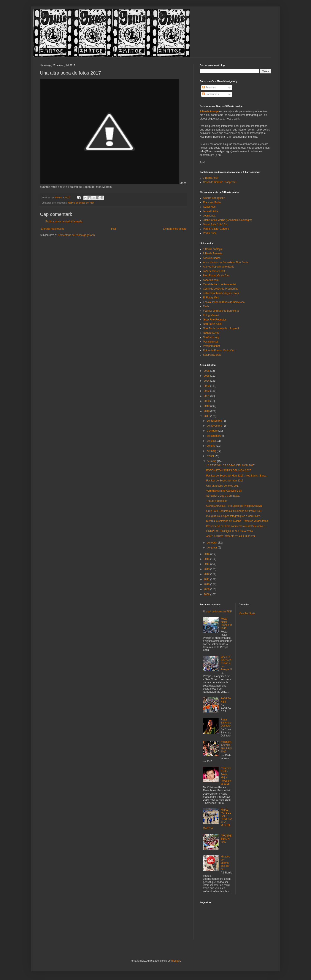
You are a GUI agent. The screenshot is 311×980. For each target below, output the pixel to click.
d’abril (211, 456)
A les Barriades (212, 258)
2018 (207, 411)
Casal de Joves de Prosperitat (220, 289)
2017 (207, 416)
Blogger (176, 961)
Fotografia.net (211, 315)
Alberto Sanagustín (214, 198)
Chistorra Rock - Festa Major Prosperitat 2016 (226, 776)
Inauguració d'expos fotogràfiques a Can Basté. (233, 516)
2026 (207, 371)
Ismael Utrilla (210, 211)
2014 (207, 564)
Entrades (209, 88)
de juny (211, 446)
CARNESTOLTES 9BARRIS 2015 (226, 747)
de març (212, 461)
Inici (113, 229)
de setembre (214, 436)
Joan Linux (209, 216)
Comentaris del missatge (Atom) (76, 235)
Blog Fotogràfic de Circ (216, 276)
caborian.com (211, 280)
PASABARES (226, 700)
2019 (207, 406)
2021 (207, 396)
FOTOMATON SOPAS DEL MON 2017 (229, 470)
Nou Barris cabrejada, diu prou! (221, 328)
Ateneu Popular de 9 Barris (219, 267)
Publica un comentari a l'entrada (64, 221)
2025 (207, 376)
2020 (207, 401)
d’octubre (213, 431)
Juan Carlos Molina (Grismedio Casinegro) (228, 220)
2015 (207, 559)
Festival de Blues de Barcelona (221, 311)
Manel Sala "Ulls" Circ (216, 225)
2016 (207, 554)
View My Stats (247, 613)
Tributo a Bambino (217, 501)
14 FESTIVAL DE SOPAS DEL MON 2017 (230, 465)
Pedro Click (210, 233)
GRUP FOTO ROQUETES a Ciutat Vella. (230, 531)
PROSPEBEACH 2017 (226, 839)
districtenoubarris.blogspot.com (221, 293)
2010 (207, 584)
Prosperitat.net (211, 346)
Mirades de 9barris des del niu (225, 863)
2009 (207, 589)
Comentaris (210, 94)
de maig (212, 451)
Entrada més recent (52, 229)
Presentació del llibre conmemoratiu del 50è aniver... (236, 526)
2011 (207, 579)
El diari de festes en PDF (217, 612)
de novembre (215, 426)
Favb (206, 306)
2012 (207, 574)
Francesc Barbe (212, 202)
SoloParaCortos (212, 355)
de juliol (212, 441)
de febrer (212, 543)
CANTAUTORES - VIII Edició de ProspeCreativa (234, 506)
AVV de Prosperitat (214, 271)
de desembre (215, 421)
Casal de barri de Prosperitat (220, 284)
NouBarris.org (211, 337)
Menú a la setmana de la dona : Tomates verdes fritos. (237, 521)
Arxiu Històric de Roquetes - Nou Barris (226, 262)
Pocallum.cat (210, 342)
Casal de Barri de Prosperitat (220, 182)
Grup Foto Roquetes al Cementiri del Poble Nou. (234, 511)
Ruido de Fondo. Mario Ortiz (219, 351)
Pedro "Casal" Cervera (216, 229)
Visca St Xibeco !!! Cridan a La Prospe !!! (226, 663)
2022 (207, 391)
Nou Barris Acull (212, 324)
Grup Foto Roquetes (215, 320)
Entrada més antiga (175, 229)
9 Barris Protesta (213, 253)
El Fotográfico (211, 298)
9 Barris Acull (211, 178)
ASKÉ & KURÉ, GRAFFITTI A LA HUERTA (231, 536)
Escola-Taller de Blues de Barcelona (224, 302)
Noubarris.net (211, 333)
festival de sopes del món (81, 203)
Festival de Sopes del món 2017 (225, 481)
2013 (207, 569)
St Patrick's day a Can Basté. (223, 496)
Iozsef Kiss (209, 207)
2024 (207, 381)
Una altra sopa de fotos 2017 (223, 486)
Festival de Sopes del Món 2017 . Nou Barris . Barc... (237, 476)
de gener (212, 548)
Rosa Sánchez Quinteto (226, 723)
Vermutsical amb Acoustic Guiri (224, 491)
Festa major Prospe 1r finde (226, 623)
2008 (207, 594)
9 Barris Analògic (213, 249)
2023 (207, 386)
